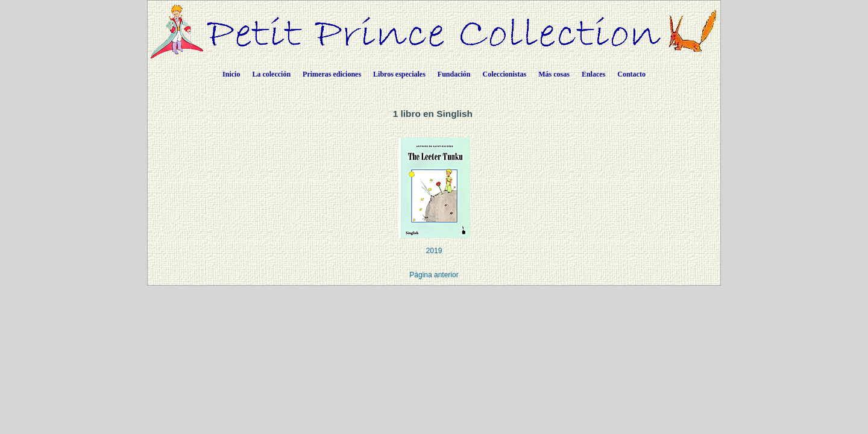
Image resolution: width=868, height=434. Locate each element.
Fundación (454, 74)
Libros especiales (399, 74)
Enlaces (593, 74)
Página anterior (434, 275)
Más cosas (554, 74)
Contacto (631, 74)
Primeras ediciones (332, 74)
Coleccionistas (505, 74)
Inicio (231, 74)
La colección (271, 74)
